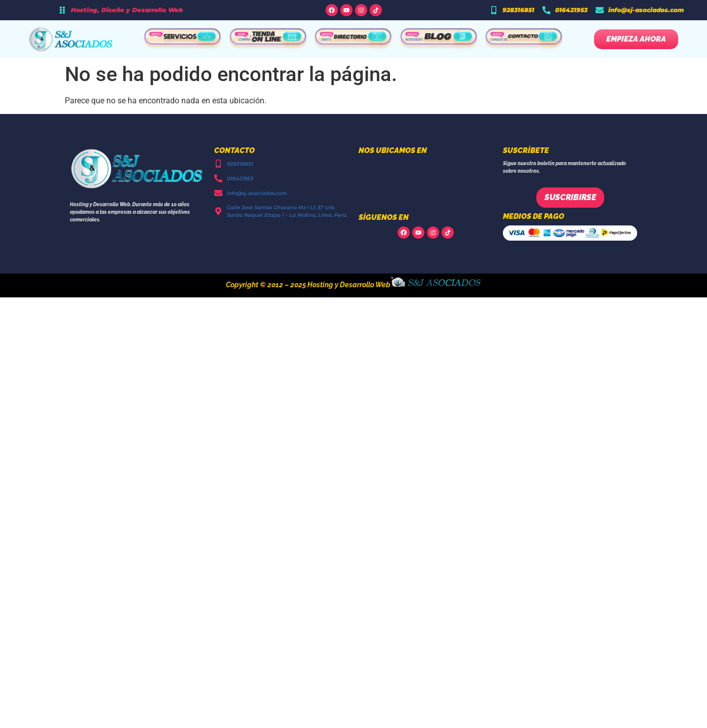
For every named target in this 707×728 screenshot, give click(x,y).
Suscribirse (570, 197)
